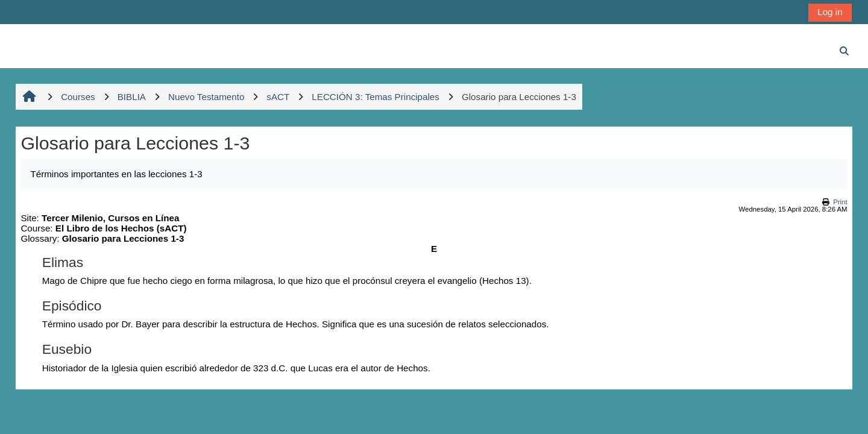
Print (840, 202)
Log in (830, 12)
